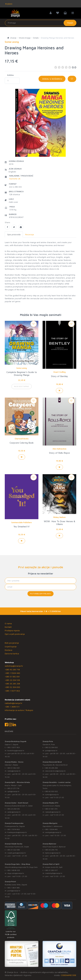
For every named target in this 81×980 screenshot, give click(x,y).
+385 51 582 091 (12, 677)
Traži (70, 23)
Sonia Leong (22, 368)
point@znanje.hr (14, 891)
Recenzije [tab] (30, 234)
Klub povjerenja (12, 643)
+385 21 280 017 (51, 870)
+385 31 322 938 (13, 850)
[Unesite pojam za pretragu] (41, 23)
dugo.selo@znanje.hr (16, 873)
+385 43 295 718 (12, 670)
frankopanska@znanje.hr (17, 832)
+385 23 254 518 (12, 680)
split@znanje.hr (13, 791)
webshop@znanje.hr (14, 666)
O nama (8, 623)
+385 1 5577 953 (12, 691)
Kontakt (8, 627)
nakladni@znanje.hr (14, 703)
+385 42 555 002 (51, 791)
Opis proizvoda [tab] (14, 234)
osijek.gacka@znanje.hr (17, 853)
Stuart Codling (59, 372)
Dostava (8, 650)
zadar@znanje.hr (14, 812)
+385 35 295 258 (12, 684)
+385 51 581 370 (51, 809)
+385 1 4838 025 (13, 870)
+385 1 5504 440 (12, 673)
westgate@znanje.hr (53, 832)
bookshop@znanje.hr (16, 750)
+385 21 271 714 (13, 788)
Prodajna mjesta (12, 630)
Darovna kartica (12, 653)
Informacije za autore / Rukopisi (19, 710)
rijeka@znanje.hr (14, 771)
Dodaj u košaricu (52, 79)
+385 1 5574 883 (13, 829)
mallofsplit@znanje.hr (54, 873)
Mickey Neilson (59, 517)
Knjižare (9, 4)
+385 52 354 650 (12, 687)
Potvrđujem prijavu (40, 594)
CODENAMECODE (69, 975)
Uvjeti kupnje (11, 646)
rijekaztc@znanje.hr (53, 812)
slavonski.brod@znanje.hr (55, 771)
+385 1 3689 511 (12, 707)
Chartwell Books (22, 439)
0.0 (65, 67)
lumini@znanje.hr (52, 795)
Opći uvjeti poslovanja (15, 634)
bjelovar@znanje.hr (53, 853)
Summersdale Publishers (22, 522)
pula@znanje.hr (51, 750)
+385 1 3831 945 (13, 888)
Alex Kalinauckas (59, 449)
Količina (10, 75)
